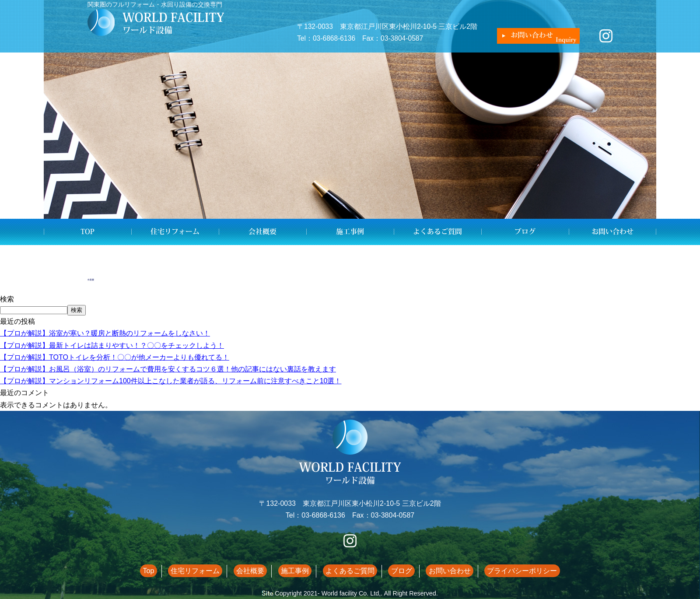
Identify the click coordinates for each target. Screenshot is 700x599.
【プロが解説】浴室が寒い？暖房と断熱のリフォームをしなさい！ (105, 333)
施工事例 (350, 232)
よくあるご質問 (437, 232)
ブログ (525, 232)
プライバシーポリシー (503, 571)
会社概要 (262, 232)
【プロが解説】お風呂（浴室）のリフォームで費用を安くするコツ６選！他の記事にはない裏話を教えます (168, 369)
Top (87, 232)
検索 (7, 299)
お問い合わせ (612, 232)
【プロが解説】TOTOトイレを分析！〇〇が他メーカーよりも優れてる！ (115, 357)
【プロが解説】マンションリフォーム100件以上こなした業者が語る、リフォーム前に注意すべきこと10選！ (171, 381)
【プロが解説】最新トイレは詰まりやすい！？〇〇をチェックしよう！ (112, 345)
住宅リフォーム (175, 232)
